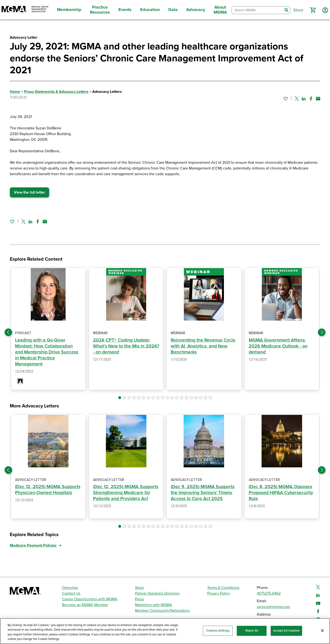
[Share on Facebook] (311, 99)
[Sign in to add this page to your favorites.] (285, 99)
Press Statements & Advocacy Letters (56, 92)
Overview (70, 588)
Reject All (252, 631)
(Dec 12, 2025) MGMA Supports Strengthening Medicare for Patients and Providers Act (120, 496)
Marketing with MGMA (154, 605)
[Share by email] (318, 99)
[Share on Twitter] (297, 99)
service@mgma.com (273, 607)
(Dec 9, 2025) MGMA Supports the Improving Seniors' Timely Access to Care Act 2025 (203, 493)
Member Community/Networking (162, 611)
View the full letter (29, 192)
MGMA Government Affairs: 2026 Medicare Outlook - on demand (278, 346)
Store (139, 588)
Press (139, 599)
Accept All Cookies (286, 631)
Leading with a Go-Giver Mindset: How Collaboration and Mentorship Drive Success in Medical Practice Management (47, 352)
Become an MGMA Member (85, 605)
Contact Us (71, 594)
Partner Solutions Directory (157, 594)
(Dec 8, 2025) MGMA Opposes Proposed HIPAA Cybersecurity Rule (281, 493)
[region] (165, 631)
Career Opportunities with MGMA (90, 599)
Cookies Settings (218, 631)
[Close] (322, 630)
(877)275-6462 (269, 594)
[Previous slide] (8, 332)
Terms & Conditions (223, 588)
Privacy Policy (219, 594)
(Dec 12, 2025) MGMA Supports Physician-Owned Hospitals (44, 493)
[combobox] (257, 10)
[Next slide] (322, 332)
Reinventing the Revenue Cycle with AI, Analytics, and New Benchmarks (204, 346)
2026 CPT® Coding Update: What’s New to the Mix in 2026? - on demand (122, 346)
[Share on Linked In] (304, 99)
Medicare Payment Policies (33, 551)
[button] (313, 10)
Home (15, 92)
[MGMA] (25, 10)
